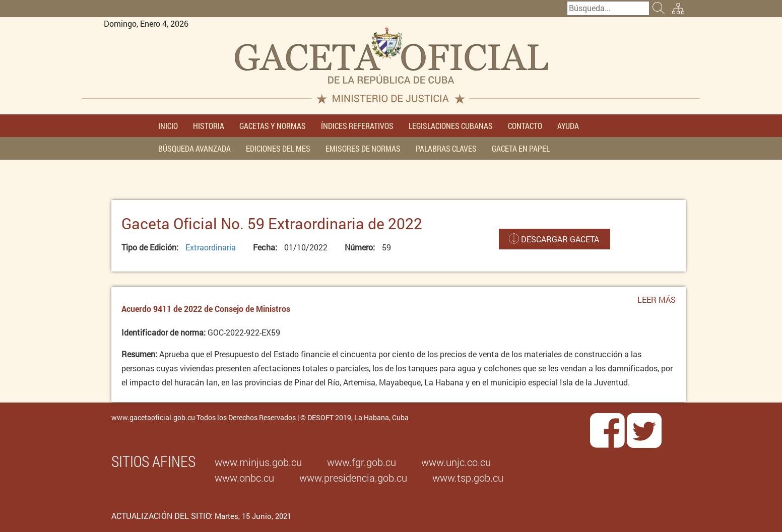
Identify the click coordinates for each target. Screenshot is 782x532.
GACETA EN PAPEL (521, 148)
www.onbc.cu (244, 478)
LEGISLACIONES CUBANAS (451, 126)
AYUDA (568, 126)
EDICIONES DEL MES (278, 148)
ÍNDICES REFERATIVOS (357, 126)
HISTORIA (209, 126)
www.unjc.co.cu (456, 462)
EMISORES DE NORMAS (363, 148)
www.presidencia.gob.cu (353, 478)
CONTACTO (525, 126)
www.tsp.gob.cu (468, 478)
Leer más (657, 302)
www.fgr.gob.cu (362, 462)
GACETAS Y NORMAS (273, 126)
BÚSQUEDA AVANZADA (194, 148)
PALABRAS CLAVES (446, 148)
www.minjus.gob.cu (258, 462)
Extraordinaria (211, 247)
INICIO (168, 126)
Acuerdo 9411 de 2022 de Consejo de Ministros (206, 309)
